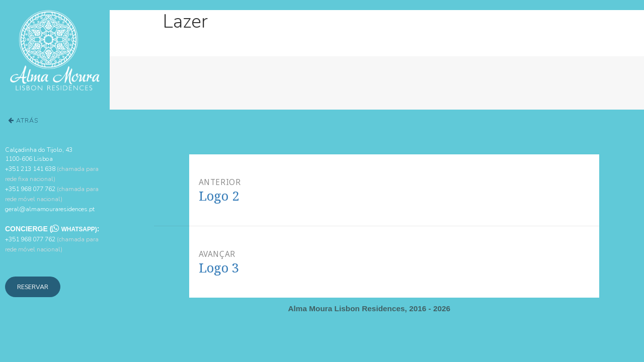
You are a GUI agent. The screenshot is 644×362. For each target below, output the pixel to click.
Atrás (23, 120)
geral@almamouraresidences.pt (50, 209)
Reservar (33, 287)
